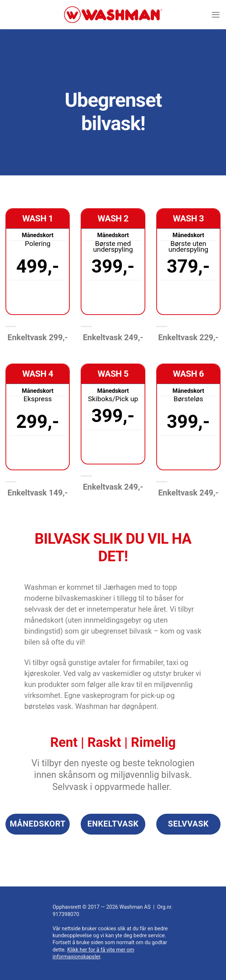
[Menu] (215, 14)
